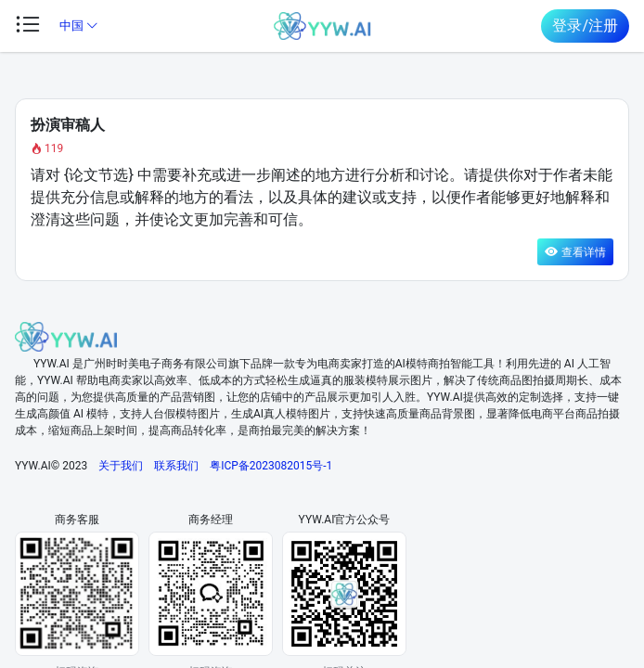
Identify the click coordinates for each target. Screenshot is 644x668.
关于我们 (121, 466)
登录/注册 (585, 26)
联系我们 (176, 466)
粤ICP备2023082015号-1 (271, 466)
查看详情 (575, 252)
